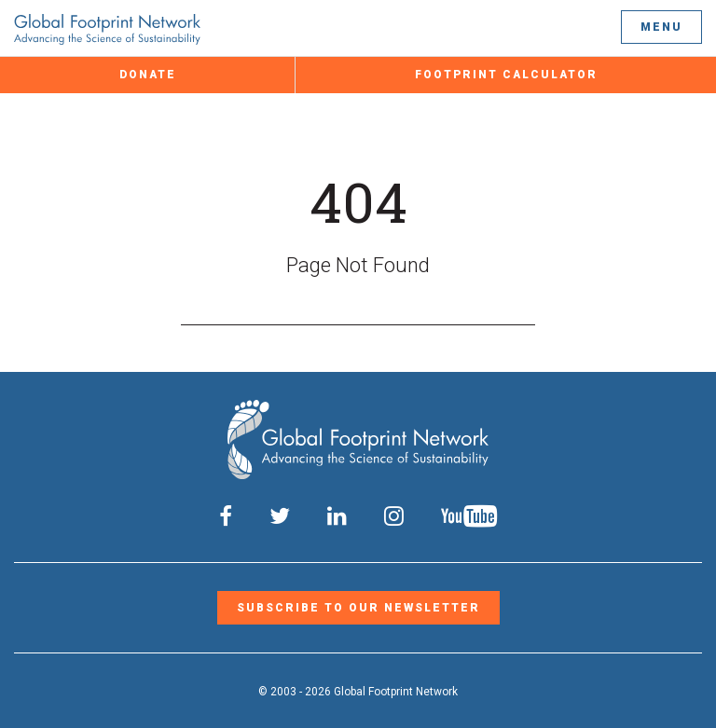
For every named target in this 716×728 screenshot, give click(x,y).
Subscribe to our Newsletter (358, 608)
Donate (148, 75)
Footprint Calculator (506, 75)
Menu (661, 27)
